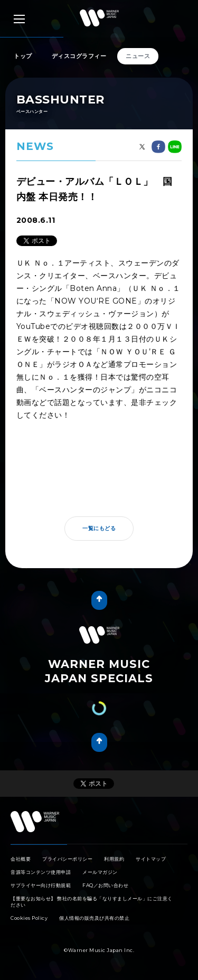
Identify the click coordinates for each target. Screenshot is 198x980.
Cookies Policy (29, 918)
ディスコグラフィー (79, 56)
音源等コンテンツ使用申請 (41, 872)
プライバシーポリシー (67, 859)
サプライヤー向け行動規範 (41, 885)
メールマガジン (100, 872)
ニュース (138, 56)
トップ (23, 56)
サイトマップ (151, 859)
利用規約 (114, 859)
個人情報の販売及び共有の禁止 (94, 918)
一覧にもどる (99, 528)
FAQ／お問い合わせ (105, 885)
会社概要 (21, 859)
